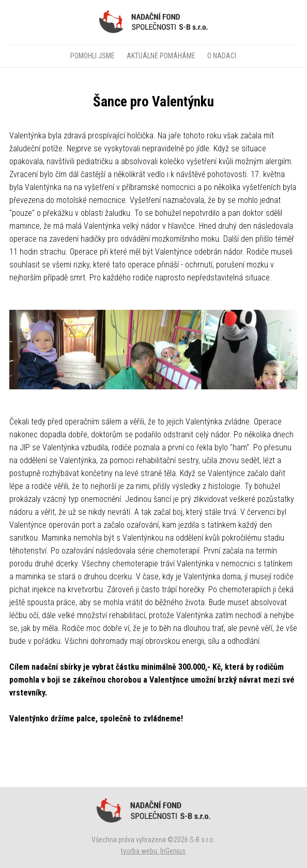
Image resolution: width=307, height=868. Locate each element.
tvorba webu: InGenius (153, 851)
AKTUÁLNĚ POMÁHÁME (161, 56)
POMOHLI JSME (93, 56)
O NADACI (222, 56)
